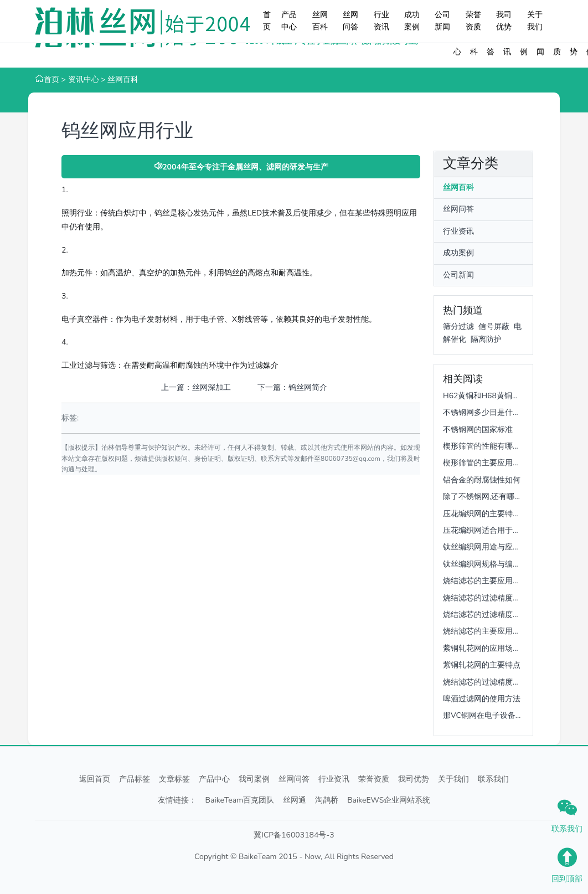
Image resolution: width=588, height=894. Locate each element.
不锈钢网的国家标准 (478, 430)
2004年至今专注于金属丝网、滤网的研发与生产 (241, 167)
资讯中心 (84, 79)
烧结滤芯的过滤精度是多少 (489, 598)
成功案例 (412, 21)
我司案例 (254, 779)
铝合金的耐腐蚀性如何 (482, 480)
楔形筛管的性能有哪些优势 (489, 446)
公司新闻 (442, 21)
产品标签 (135, 779)
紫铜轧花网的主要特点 (482, 665)
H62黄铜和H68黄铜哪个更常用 (497, 396)
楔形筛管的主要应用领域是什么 (497, 463)
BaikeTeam (258, 857)
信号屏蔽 (494, 327)
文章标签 (174, 779)
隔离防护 (486, 339)
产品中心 (289, 21)
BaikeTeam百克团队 (240, 800)
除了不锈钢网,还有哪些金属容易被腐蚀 (510, 497)
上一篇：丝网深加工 (196, 387)
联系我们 (493, 779)
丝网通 (295, 800)
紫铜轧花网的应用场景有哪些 (493, 648)
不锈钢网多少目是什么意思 (489, 412)
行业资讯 (381, 21)
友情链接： (177, 800)
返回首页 (95, 779)
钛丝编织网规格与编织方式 (489, 564)
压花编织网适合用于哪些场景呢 (497, 530)
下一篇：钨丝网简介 (292, 387)
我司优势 (504, 21)
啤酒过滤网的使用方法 (482, 699)
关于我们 (535, 21)
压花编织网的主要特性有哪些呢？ (501, 514)
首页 (267, 21)
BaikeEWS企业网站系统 (389, 800)
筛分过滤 (458, 327)
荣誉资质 (473, 21)
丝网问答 (350, 21)
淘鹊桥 (327, 800)
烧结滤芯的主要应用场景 (486, 581)
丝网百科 (320, 21)
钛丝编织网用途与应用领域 (489, 547)
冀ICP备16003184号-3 (294, 835)
